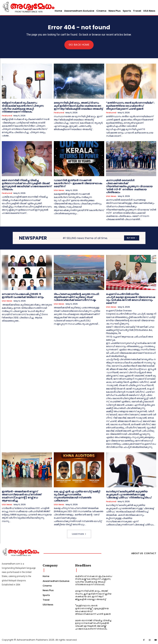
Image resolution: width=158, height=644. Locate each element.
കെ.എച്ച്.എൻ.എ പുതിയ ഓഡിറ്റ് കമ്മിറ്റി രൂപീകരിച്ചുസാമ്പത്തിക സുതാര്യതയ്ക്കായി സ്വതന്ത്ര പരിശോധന (77, 496)
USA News (59, 190)
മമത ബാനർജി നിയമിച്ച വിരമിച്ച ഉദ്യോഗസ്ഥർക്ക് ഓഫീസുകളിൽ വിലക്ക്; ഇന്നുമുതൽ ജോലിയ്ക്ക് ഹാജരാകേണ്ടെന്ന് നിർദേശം (27, 185)
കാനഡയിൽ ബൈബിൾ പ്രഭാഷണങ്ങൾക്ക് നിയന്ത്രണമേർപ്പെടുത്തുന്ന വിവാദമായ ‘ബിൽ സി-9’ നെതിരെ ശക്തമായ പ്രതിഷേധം (129, 186)
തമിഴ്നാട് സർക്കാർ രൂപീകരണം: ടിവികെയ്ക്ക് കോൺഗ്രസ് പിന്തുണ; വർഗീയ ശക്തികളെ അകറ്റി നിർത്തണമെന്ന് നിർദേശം (23, 107)
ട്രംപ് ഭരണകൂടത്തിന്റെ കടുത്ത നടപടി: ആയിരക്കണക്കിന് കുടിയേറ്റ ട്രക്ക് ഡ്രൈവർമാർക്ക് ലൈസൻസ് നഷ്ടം (77, 297)
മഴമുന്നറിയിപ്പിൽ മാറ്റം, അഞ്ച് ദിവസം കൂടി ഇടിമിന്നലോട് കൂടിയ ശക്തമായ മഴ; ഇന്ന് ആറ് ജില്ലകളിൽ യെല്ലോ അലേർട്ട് (78, 106)
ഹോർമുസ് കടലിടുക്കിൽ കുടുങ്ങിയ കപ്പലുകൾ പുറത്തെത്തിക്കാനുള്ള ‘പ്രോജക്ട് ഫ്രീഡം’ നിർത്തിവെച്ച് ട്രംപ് (129, 494)
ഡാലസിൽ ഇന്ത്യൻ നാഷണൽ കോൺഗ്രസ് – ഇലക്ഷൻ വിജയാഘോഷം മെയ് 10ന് (78, 183)
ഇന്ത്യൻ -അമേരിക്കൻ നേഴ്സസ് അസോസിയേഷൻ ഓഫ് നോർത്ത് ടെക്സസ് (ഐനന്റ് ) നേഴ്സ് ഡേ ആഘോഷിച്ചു (22, 496)
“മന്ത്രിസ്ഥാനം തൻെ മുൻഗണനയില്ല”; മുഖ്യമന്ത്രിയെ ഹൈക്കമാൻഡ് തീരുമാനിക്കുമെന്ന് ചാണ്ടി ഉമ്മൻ (130, 106)
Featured (7, 116)
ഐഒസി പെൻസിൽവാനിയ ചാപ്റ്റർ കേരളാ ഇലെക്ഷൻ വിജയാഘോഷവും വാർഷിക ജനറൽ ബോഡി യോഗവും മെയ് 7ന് (130, 298)
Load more (79, 534)
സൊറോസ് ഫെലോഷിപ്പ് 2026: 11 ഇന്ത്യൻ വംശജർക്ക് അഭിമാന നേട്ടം (23, 295)
